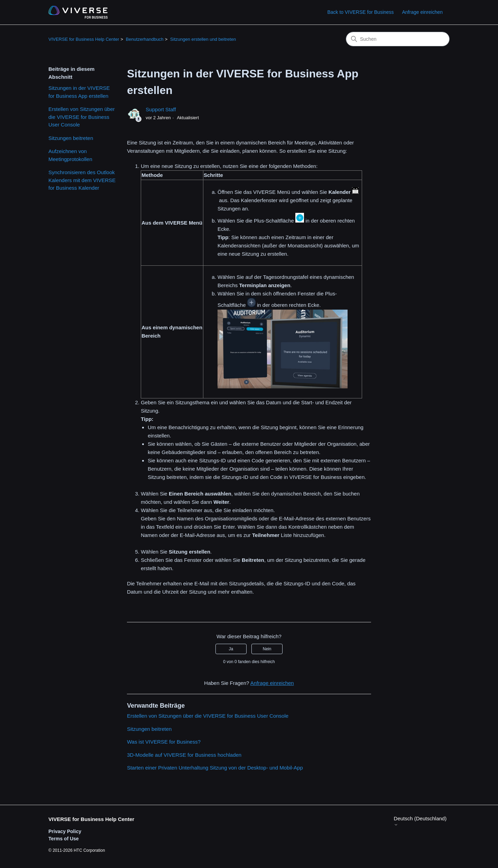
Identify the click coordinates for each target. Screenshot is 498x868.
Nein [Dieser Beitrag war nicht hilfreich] (267, 649)
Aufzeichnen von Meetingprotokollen (70, 155)
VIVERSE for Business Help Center (84, 39)
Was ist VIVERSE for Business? (164, 742)
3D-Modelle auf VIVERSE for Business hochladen (184, 755)
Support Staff (161, 109)
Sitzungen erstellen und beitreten (203, 39)
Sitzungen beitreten (71, 138)
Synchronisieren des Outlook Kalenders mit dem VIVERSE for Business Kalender (82, 180)
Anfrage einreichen (422, 12)
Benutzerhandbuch (145, 39)
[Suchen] (398, 39)
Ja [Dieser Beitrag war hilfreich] (231, 649)
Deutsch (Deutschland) (420, 821)
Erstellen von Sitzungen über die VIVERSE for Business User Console (82, 117)
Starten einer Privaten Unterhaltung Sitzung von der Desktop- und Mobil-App (215, 768)
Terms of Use (64, 839)
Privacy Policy (65, 831)
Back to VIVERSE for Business (360, 12)
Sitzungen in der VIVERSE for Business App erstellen (79, 92)
